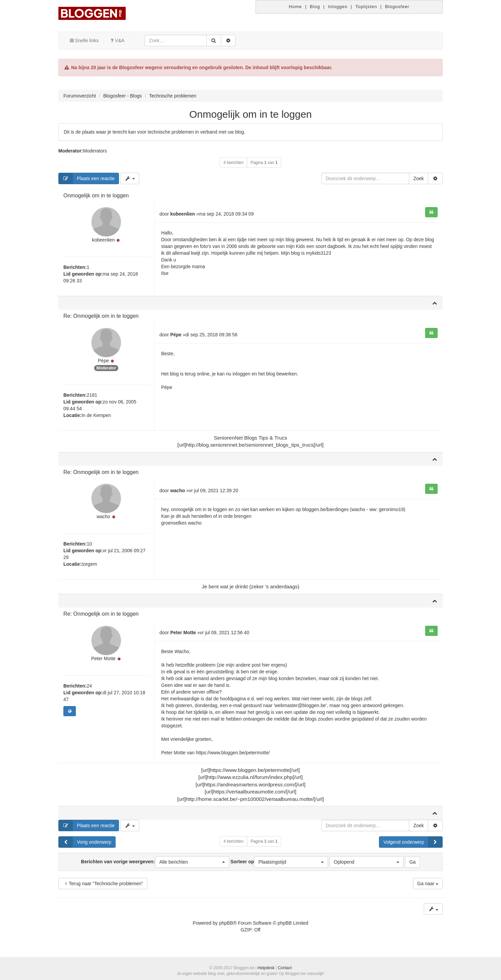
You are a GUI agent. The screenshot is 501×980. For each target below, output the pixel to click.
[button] (192, 865)
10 (89, 547)
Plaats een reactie (87, 178)
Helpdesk (266, 968)
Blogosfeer (397, 7)
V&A (117, 40)
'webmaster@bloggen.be (300, 708)
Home (296, 7)
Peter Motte (103, 662)
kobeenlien (104, 241)
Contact (285, 968)
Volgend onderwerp (413, 845)
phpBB (226, 926)
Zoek (419, 178)
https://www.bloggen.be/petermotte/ (233, 755)
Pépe (103, 363)
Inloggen (338, 7)
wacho (103, 520)
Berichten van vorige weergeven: (155, 865)
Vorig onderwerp (85, 845)
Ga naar (428, 887)
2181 (92, 397)
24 (89, 690)
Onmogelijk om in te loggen (250, 114)
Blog (315, 7)
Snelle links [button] (84, 40)
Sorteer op (279, 865)
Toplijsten (366, 7)
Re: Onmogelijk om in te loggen (101, 317)
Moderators (95, 151)
